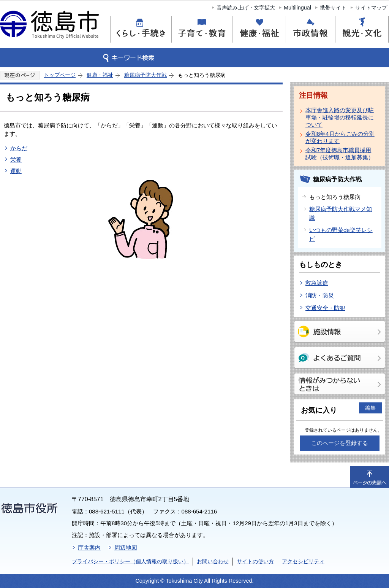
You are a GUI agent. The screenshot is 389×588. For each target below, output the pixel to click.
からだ (19, 148)
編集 (370, 408)
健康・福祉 (100, 75)
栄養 (16, 160)
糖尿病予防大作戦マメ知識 (341, 213)
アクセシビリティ (303, 561)
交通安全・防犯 (325, 308)
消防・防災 (320, 295)
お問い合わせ (213, 561)
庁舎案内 (89, 547)
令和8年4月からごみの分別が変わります (340, 137)
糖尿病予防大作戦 (145, 75)
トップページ (60, 75)
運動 (16, 171)
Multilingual (297, 8)
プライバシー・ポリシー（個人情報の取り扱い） (130, 561)
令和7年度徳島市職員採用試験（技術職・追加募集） (340, 154)
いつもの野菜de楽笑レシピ (341, 234)
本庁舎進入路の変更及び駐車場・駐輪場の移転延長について (340, 117)
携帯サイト (333, 8)
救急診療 (317, 283)
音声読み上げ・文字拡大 (246, 8)
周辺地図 (126, 547)
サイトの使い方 (255, 561)
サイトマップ (371, 8)
